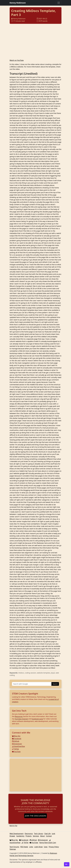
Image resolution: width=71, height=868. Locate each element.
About (42, 836)
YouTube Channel (21, 719)
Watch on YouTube (17, 60)
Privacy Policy (54, 847)
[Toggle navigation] (59, 3)
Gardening (20, 836)
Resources (19, 716)
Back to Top (13, 826)
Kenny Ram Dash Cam (48, 843)
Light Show (39, 847)
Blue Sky (16, 736)
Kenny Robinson (18, 3)
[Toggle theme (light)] (67, 864)
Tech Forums (14, 847)
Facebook (17, 739)
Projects (29, 836)
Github (16, 741)
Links (31, 847)
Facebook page (37, 719)
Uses (46, 847)
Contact (49, 836)
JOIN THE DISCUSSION (36, 816)
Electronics (29, 834)
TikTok (15, 749)
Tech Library (39, 834)
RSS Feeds (24, 847)
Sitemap (13, 849)
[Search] (32, 684)
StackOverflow (18, 746)
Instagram (17, 744)
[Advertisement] (36, 775)
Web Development (17, 834)
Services (36, 836)
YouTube (16, 752)
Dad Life (48, 834)
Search (55, 684)
